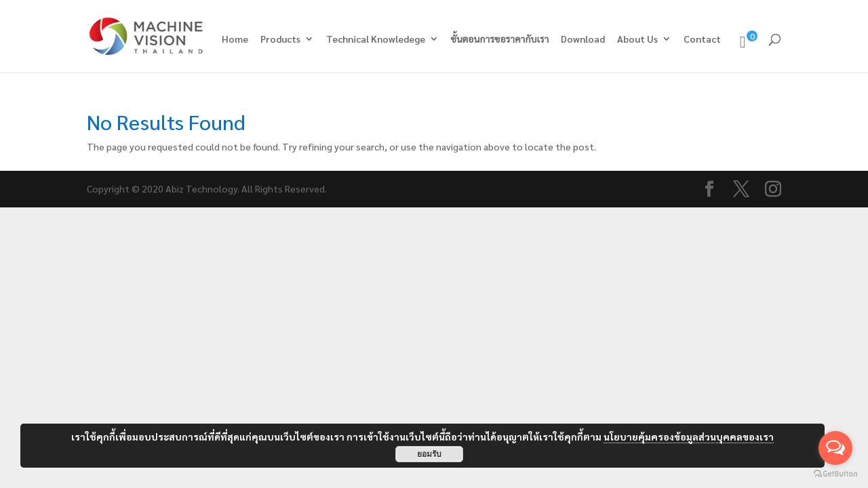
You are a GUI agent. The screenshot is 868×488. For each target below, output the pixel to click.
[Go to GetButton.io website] (835, 474)
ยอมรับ (429, 454)
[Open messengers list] (835, 448)
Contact (702, 39)
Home (235, 39)
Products (280, 39)
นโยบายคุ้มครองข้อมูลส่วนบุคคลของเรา (689, 436)
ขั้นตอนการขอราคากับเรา (500, 39)
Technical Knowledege (376, 39)
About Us (637, 39)
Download (583, 39)
